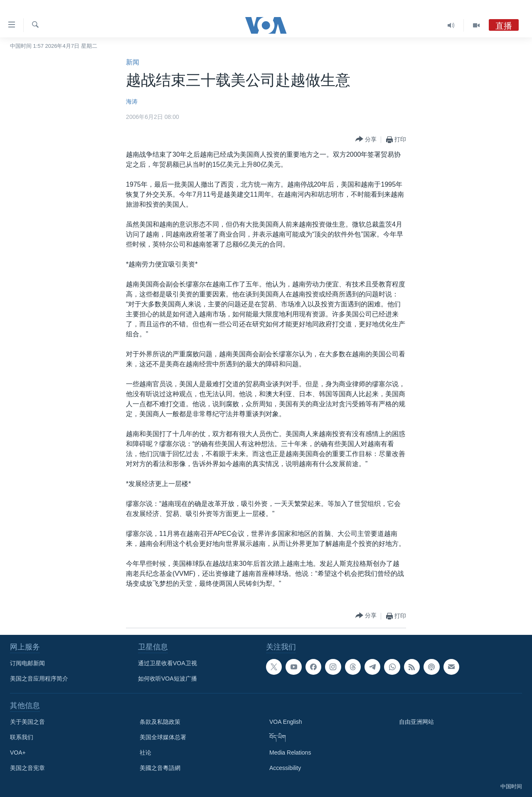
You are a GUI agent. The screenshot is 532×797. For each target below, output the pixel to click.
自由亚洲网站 (416, 722)
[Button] (366, 139)
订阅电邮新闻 (27, 663)
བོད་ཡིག (278, 737)
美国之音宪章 (27, 768)
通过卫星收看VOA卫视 (167, 663)
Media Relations (290, 753)
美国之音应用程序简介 (39, 679)
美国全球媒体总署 (163, 737)
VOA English (286, 722)
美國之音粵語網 (160, 768)
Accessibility (285, 768)
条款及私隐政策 (160, 722)
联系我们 (22, 737)
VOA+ (18, 753)
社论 (145, 753)
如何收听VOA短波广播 (167, 679)
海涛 (132, 101)
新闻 (133, 62)
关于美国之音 (27, 722)
